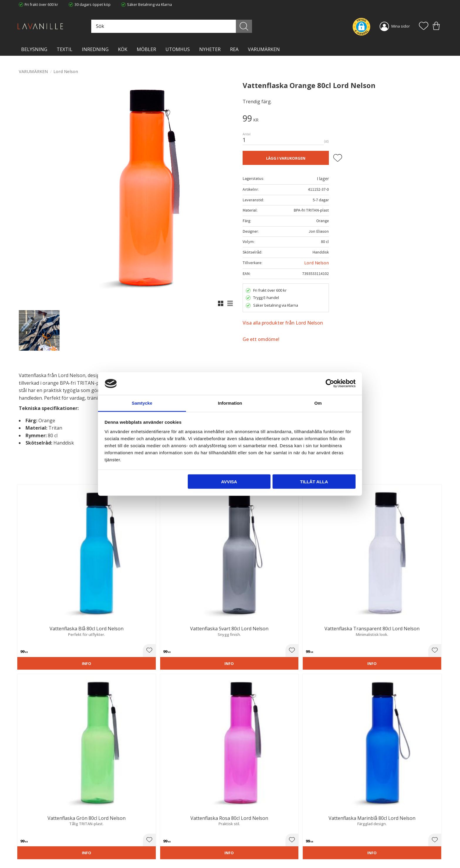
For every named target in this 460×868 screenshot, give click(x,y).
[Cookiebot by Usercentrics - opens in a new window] (330, 384)
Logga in (242, 850)
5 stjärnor (46, 632)
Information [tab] (230, 403)
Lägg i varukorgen (286, 158)
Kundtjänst (244, 822)
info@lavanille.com (48, 844)
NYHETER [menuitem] (210, 49)
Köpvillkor (243, 828)
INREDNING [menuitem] (95, 49)
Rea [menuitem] (234, 49)
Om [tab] (318, 403)
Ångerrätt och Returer (146, 828)
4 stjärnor (40, 632)
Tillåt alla (314, 482)
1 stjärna (25, 632)
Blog (131, 846)
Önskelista (244, 856)
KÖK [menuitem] (123, 49)
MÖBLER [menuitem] (146, 49)
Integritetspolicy (141, 834)
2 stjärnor (30, 632)
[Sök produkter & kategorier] (193, 26)
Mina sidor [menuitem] (401, 26)
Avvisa (229, 482)
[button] (424, 26)
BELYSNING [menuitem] (34, 49)
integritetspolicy (378, 754)
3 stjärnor (35, 632)
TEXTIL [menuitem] (65, 49)
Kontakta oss (138, 840)
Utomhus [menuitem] (178, 49)
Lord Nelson (317, 263)
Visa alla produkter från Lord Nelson (283, 323)
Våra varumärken (142, 852)
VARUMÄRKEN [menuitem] (264, 49)
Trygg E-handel (140, 822)
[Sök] (256, 26)
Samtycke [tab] (142, 403)
